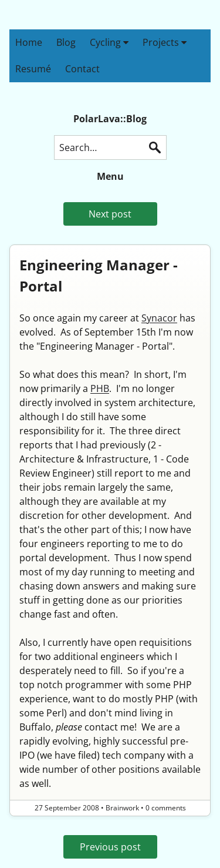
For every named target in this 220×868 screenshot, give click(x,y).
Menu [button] (110, 176)
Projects (165, 42)
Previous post (110, 847)
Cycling (109, 42)
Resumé (33, 69)
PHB (100, 388)
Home (29, 42)
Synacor (159, 318)
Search (155, 148)
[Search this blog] (110, 148)
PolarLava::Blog (110, 119)
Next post (110, 214)
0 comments (166, 808)
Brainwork (122, 808)
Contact (82, 69)
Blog (66, 42)
